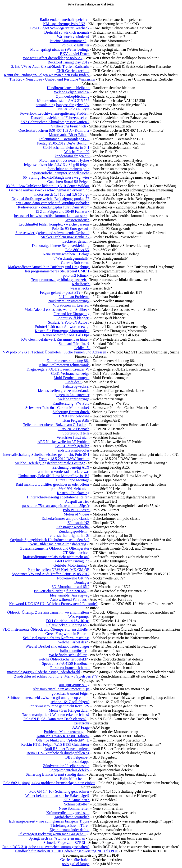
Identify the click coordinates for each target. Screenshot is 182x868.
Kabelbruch (81, 284)
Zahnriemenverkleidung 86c (68, 361)
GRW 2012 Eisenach (73, 429)
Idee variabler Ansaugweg (70, 595)
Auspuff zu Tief (77, 501)
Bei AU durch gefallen (72, 446)
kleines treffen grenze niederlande (64, 391)
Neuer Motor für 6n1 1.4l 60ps (66, 335)
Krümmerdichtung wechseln (68, 813)
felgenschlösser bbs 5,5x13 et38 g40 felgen (57, 165)
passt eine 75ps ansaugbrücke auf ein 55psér (56, 506)
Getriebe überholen (75, 860)
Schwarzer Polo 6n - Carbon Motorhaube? (57, 408)
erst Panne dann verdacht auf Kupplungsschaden (53, 203)
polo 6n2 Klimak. (76, 275)
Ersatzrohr (82, 723)
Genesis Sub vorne (75, 263)
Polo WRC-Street (77, 510)
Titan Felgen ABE (76, 420)
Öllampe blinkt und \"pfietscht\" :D (63, 740)
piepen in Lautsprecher (72, 395)
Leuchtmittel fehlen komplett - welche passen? (54, 224)
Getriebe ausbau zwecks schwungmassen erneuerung (49, 190)
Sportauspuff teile (76, 433)
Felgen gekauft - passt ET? (60, 292)
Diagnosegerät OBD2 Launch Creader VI (58, 369)
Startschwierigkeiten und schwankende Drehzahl (52, 233)
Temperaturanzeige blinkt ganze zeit (59, 280)
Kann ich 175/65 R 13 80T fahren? (63, 736)
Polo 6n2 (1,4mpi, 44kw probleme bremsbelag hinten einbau (49, 783)
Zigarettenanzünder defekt (69, 830)
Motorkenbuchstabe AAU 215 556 (63, 101)
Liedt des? (74, 382)
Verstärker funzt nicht (73, 437)
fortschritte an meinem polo (68, 169)
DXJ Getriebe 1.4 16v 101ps (68, 621)
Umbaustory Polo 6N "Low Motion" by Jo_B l (54, 476)
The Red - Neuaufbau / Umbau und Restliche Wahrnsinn (53, 79)
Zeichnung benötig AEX (71, 467)
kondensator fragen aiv (73, 156)
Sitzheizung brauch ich (69, 126)
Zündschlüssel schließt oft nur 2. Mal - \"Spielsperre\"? (56, 676)
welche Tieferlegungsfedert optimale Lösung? (50, 463)
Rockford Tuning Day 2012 (68, 62)
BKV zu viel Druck (75, 54)
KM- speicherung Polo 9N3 (64, 24)
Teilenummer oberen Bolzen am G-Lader (55, 425)
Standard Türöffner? (74, 344)
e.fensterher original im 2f (70, 536)
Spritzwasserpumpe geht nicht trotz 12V (59, 706)
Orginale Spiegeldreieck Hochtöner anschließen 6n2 (50, 540)
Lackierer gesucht (76, 241)
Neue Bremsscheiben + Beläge (66, 254)
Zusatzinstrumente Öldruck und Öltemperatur (55, 548)
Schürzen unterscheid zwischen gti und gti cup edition (48, 698)
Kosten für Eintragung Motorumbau (62, 331)
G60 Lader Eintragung (72, 561)
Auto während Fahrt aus (68, 599)
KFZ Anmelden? (77, 800)
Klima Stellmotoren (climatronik (64, 365)
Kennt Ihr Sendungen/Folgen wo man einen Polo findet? (47, 75)
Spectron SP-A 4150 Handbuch (66, 663)
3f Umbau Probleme (74, 297)
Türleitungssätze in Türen (70, 825)
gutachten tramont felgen (71, 693)
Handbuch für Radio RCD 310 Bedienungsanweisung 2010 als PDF (66, 851)
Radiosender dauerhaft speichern (65, 20)
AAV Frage (81, 727)
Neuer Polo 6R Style (74, 109)
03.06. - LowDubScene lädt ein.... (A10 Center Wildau (48, 186)
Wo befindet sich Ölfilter (68, 655)
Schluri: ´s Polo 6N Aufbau (68, 322)
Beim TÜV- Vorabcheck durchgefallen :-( (58, 753)
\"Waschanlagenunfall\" (71, 258)
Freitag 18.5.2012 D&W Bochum (64, 459)
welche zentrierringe (74, 399)
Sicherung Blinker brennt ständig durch (56, 774)
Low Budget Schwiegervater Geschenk (60, 28)
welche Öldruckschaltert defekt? (63, 659)
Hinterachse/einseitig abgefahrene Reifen (58, 497)
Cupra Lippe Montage (73, 480)
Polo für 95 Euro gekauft (71, 228)
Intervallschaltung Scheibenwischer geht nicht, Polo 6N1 (46, 454)
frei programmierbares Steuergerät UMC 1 (57, 271)
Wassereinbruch (77, 220)
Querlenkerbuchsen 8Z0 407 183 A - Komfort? (54, 130)
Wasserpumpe (79, 617)
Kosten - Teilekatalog (73, 493)
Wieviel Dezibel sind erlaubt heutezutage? (57, 646)
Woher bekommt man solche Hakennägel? (57, 796)
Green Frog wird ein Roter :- (68, 634)
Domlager (82, 582)
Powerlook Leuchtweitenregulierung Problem (55, 113)
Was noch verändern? (73, 37)
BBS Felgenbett (77, 757)
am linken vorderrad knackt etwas (64, 472)
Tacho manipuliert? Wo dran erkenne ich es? (56, 715)
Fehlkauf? (82, 348)
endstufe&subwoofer (73, 450)
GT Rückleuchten (76, 553)
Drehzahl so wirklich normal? (67, 32)
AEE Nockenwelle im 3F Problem (64, 442)
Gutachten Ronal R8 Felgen (68, 182)
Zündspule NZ (78, 523)
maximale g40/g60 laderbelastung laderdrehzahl (44, 672)
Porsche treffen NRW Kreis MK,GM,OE (59, 570)
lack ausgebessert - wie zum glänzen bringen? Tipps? (49, 821)
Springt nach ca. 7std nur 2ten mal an (57, 838)
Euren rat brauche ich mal (70, 668)
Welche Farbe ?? (77, 152)
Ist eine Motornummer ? (68, 41)
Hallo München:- (73, 779)
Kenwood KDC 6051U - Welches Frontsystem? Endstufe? (53, 604)
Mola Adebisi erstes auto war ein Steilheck (57, 310)
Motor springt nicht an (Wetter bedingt (60, 49)
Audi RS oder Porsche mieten (67, 749)
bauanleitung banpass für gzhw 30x (63, 105)
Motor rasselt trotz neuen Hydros (64, 160)
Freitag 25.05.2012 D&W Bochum (63, 143)
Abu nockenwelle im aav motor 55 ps (61, 689)
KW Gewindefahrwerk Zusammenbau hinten (56, 339)
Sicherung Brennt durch (71, 412)
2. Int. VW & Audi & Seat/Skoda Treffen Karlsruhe (50, 66)
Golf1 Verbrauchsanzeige (70, 373)
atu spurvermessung (74, 685)
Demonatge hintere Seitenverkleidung (61, 246)
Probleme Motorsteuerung (64, 732)
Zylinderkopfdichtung (73, 96)
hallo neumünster (73, 651)
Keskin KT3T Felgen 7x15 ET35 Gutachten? (55, 744)
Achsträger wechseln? (73, 527)
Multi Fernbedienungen (72, 378)
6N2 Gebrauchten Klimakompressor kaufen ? (55, 122)
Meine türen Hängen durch (69, 710)
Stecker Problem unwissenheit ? (66, 237)
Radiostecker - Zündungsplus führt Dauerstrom (54, 207)
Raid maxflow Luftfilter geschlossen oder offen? (52, 484)
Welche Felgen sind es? (72, 92)
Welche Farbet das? (73, 642)
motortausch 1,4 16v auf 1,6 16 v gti (62, 194)
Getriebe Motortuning (70, 565)
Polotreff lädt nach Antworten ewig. (62, 327)
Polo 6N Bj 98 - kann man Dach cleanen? (55, 719)
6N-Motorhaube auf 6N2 (71, 587)
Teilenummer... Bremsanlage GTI (64, 139)
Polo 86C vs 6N (77, 250)
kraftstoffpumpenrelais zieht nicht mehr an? (56, 557)
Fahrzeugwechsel (76, 386)
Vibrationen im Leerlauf (71, 305)
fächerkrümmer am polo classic (66, 518)
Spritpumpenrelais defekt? (69, 770)
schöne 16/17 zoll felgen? (70, 702)
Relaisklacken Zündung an (66, 625)
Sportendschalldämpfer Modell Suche (61, 173)
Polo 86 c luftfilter (76, 45)
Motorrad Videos (77, 514)
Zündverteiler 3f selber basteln (66, 766)
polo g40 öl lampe (76, 864)
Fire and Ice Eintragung (72, 314)
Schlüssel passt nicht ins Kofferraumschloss (56, 638)
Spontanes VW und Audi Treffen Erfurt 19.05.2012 (50, 574)
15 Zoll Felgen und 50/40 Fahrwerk (62, 211)
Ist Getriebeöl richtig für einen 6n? (60, 591)
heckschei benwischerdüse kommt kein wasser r (51, 216)
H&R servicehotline (74, 416)
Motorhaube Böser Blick (68, 135)
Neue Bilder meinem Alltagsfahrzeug (58, 544)
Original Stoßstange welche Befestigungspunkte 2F (50, 199)
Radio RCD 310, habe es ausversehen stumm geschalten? (46, 847)
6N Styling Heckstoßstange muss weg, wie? (56, 177)
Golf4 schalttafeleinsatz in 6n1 (66, 147)
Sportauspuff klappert (73, 318)
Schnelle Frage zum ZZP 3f (64, 843)
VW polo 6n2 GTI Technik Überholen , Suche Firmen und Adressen (55, 352)
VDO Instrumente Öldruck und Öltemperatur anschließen (46, 629)
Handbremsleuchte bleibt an (69, 88)
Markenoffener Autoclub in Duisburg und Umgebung (49, 267)
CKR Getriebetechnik (73, 71)
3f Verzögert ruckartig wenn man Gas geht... (52, 834)
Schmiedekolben (77, 804)
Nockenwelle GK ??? (73, 578)
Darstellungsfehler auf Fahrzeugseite (59, 118)
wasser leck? (80, 288)
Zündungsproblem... (74, 531)
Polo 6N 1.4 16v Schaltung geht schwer (59, 791)
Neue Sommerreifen (74, 808)
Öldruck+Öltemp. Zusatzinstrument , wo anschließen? (48, 612)
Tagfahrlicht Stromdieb (72, 817)
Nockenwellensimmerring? (69, 301)
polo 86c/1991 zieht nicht (70, 489)
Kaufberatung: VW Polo (71, 403)
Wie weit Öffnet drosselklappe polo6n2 (52, 58)
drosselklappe (79, 762)
